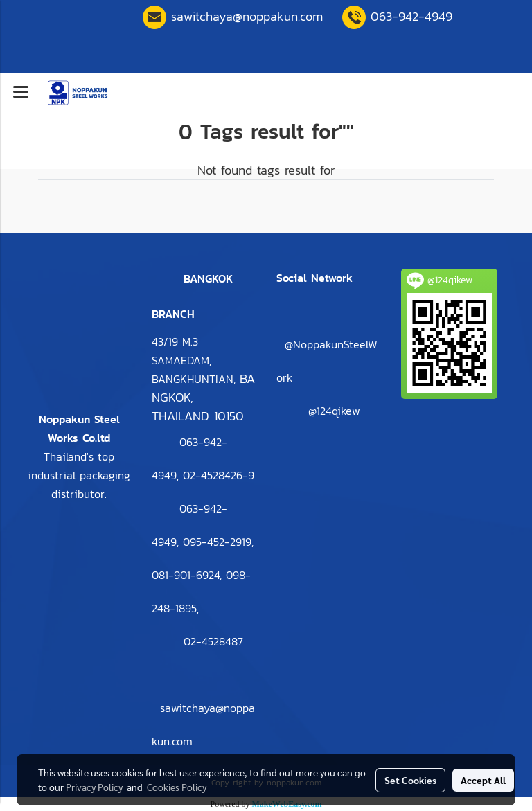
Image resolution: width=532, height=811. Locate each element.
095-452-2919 (217, 542)
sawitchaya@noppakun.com (247, 16)
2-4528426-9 (219, 475)
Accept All (483, 780)
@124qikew (334, 411)
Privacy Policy (94, 787)
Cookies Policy (177, 787)
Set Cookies (410, 780)
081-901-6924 (186, 575)
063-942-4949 (411, 16)
